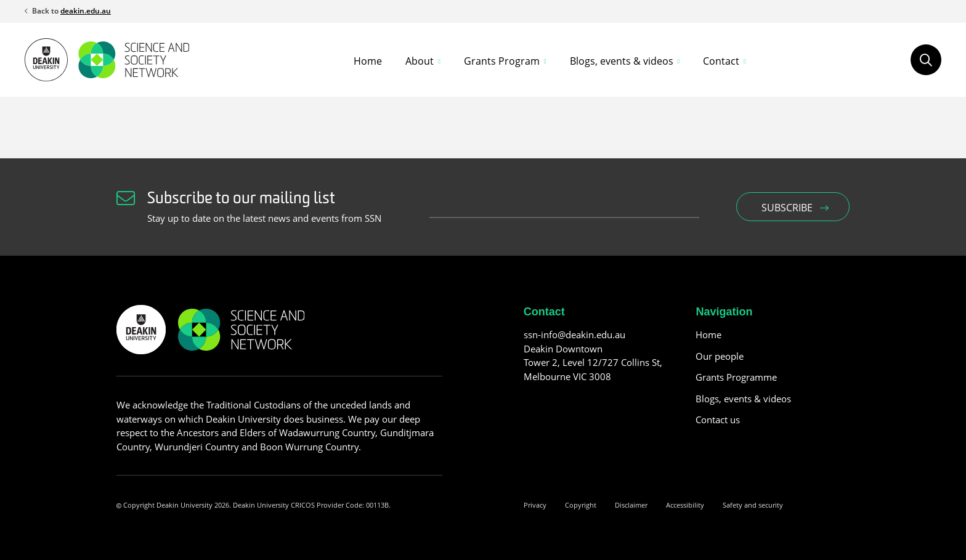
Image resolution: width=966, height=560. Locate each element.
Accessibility (685, 505)
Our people (720, 356)
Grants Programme (736, 377)
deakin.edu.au (86, 11)
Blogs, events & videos (743, 399)
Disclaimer (631, 505)
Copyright (581, 505)
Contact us (718, 420)
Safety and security (753, 505)
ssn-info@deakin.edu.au (574, 335)
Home (368, 61)
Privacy (535, 505)
